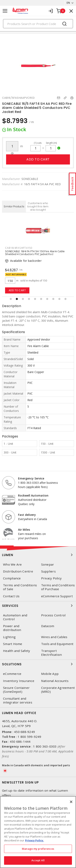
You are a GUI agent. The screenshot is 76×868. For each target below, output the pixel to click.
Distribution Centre (18, 571)
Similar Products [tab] (14, 206)
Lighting (9, 637)
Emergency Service (31, 478)
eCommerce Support (57, 596)
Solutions (38, 664)
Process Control (53, 615)
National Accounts (55, 681)
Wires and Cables (54, 637)
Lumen (38, 555)
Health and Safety (17, 651)
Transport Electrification (52, 653)
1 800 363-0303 (45, 746)
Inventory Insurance (19, 681)
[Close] (71, 802)
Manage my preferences (38, 849)
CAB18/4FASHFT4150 (19, 248)
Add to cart (38, 159)
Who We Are (12, 564)
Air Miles (24, 530)
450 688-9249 (24, 732)
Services (38, 606)
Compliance (12, 578)
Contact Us (11, 596)
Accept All (38, 860)
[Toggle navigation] (5, 11)
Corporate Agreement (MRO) (58, 690)
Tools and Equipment (57, 644)
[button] (11, 299)
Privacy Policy (51, 578)
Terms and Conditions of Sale (20, 587)
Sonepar (48, 564)
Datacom (48, 626)
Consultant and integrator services (18, 700)
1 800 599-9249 (29, 737)
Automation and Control (15, 617)
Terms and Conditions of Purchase (58, 587)
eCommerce (12, 674)
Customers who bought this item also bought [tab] (38, 206)
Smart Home (13, 644)
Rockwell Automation (33, 495)
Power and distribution (12, 628)
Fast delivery (27, 515)
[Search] (38, 24)
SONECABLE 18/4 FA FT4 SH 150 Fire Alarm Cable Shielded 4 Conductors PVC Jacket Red (35, 253)
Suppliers (48, 571)
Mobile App (50, 674)
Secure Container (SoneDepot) (16, 690)
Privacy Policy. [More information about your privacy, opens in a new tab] (35, 840)
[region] (38, 832)
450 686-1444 (20, 741)
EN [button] (68, 3)
